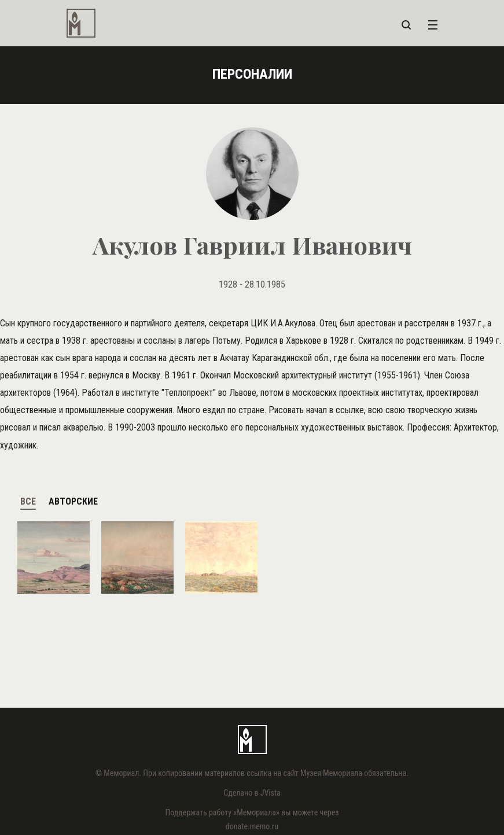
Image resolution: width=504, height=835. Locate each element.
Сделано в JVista (252, 793)
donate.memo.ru (252, 826)
